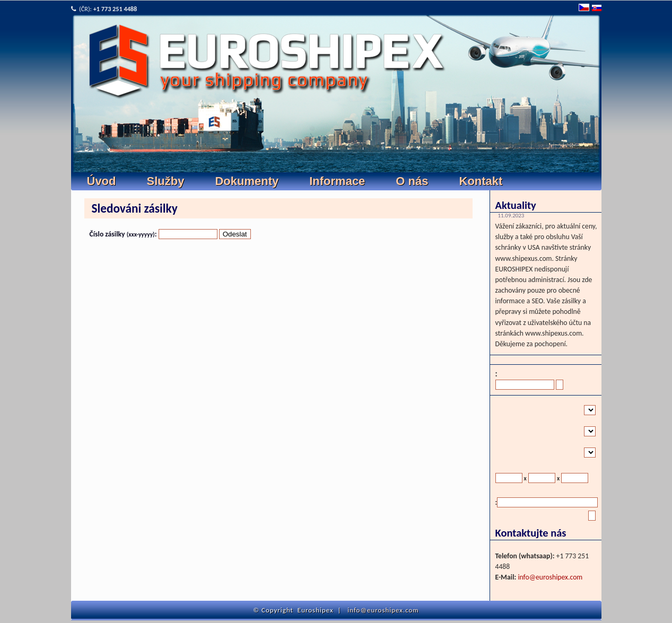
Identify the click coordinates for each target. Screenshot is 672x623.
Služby (166, 181)
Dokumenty (247, 181)
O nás (412, 181)
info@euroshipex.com (550, 577)
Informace (337, 181)
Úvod (102, 181)
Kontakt (481, 181)
